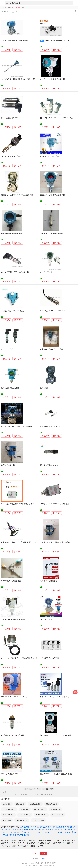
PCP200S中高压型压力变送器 (51, 234)
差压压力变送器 (52, 804)
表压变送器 (7, 820)
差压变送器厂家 (49, 827)
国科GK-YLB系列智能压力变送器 (13, 620)
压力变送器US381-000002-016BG (53, 311)
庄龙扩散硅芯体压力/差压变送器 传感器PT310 (19, 542)
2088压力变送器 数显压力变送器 (52, 195)
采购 (75, 692)
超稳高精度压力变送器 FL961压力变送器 (56, 735)
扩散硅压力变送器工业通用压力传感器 (55, 697)
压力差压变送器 (35, 804)
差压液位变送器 (8, 815)
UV (42, 795)
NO (29, 795)
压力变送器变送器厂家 (57, 830)
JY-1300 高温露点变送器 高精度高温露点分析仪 (19, 658)
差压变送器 (20, 804)
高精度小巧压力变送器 (49, 581)
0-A (2, 795)
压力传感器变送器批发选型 (50, 427)
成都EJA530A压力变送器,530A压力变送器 (17, 195)
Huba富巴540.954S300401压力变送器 (55, 504)
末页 (52, 789)
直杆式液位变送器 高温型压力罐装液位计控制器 (19, 79)
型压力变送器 (55, 809)
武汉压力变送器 (7, 349)
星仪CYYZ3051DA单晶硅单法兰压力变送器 (56, 774)
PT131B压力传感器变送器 (11, 581)
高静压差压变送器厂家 (14, 832)
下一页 (45, 789)
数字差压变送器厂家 (23, 830)
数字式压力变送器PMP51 (11, 465)
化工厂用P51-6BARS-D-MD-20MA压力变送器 (57, 118)
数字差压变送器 (41, 815)
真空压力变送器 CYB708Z (50, 465)
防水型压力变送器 (47, 620)
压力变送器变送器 (9, 809)
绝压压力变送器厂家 (32, 832)
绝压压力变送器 (40, 809)
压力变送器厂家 (26, 827)
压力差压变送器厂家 (65, 832)
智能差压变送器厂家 (21, 835)
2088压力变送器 (46, 272)
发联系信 (6, 50)
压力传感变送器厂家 (49, 832)
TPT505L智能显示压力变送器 (12, 156)
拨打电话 (18, 50)
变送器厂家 (37, 827)
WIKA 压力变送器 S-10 (10, 774)
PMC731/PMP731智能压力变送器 (14, 697)
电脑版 (43, 858)
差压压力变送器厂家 (64, 827)
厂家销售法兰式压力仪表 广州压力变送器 (17, 427)
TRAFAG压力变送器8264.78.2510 (57, 41)
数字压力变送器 (22, 820)
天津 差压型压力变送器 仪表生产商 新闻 (55, 542)
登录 (34, 853)
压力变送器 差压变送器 (10, 388)
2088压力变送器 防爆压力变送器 (52, 79)
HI (17, 795)
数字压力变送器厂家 (39, 830)
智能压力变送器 (58, 815)
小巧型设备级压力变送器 (50, 658)
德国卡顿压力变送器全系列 (11, 234)
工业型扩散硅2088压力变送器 (13, 311)
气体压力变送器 (38, 820)
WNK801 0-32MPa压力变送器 (51, 156)
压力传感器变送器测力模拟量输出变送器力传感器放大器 (23, 504)
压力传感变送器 (25, 815)
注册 (44, 853)
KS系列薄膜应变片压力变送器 (13, 735)
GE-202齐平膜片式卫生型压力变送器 (15, 272)
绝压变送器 (25, 809)
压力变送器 (44, 388)
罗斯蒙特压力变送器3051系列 (51, 349)
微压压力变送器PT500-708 (11, 118)
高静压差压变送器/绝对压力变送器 (14, 41)
